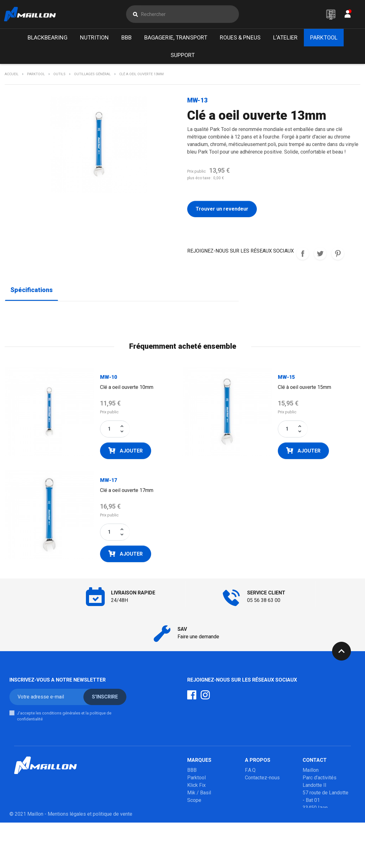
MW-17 (108, 482)
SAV (249, 794)
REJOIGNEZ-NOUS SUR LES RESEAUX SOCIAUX (303, 255)
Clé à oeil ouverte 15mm (304, 389)
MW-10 (108, 379)
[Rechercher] (190, 15)
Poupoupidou (202, 809)
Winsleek (197, 847)
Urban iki (197, 824)
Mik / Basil (199, 794)
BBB (192, 772)
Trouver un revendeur (222, 211)
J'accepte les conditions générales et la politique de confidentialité (64, 718)
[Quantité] (109, 431)
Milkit (193, 817)
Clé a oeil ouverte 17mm (127, 492)
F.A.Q (250, 772)
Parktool (196, 779)
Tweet (320, 255)
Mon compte (259, 787)
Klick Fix (196, 787)
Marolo (195, 839)
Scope (194, 802)
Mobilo (195, 832)
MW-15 (286, 379)
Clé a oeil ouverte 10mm (127, 389)
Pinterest (338, 255)
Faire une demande (198, 638)
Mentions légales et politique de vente (90, 859)
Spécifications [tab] (32, 292)
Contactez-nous (262, 779)
